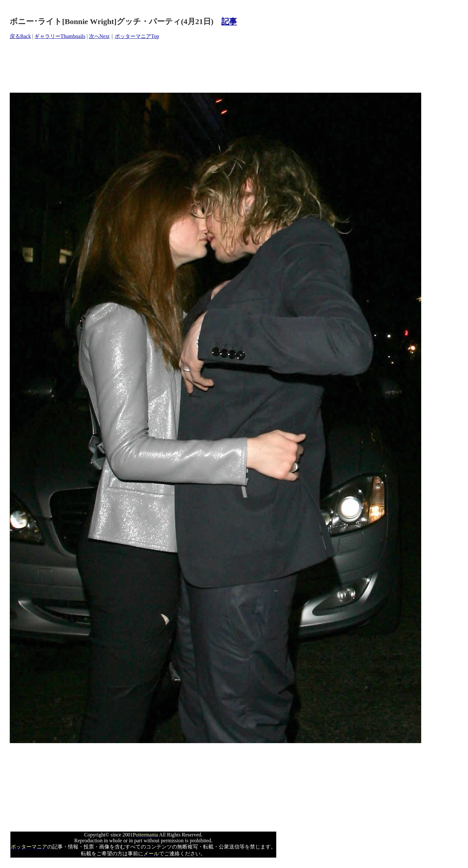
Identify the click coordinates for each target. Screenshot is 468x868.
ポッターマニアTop (137, 36)
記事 (229, 21)
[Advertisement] (128, 66)
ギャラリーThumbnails (60, 36)
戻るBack (20, 36)
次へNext (99, 36)
